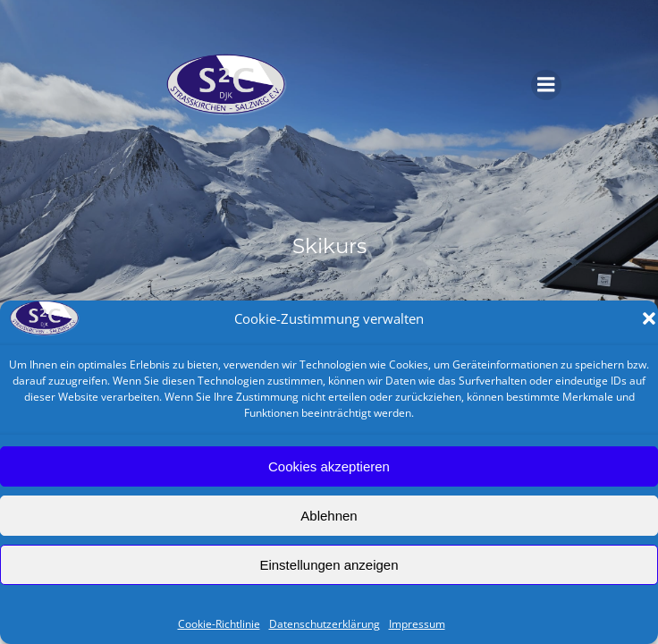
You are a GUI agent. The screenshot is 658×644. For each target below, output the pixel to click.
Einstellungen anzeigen (329, 565)
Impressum (417, 624)
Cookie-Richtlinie (219, 624)
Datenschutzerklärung (325, 624)
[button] (649, 318)
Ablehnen (329, 516)
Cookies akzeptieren (329, 466)
